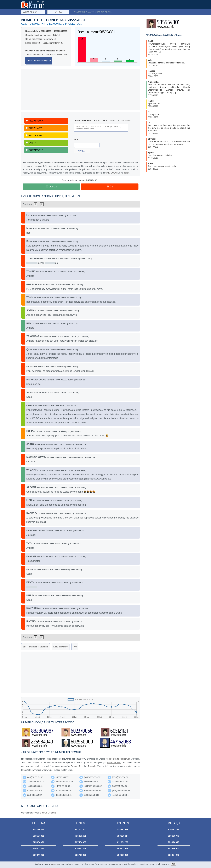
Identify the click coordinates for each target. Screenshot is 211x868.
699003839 (39, 849)
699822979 (123, 849)
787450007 (81, 842)
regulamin (124, 120)
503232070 (153, 65)
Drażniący (34, 128)
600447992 (39, 855)
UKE (107, 173)
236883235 (123, 830)
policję (127, 173)
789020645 (174, 842)
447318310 (153, 158)
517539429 (153, 95)
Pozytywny (34, 150)
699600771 (174, 836)
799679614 (123, 836)
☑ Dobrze (52, 187)
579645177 (153, 106)
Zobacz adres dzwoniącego (39, 61)
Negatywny (34, 121)
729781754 (174, 830)
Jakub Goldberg (49, 813)
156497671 (153, 147)
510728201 (153, 169)
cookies (54, 864)
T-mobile (92, 766)
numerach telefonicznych (119, 759)
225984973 (174, 855)
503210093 (174, 849)
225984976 (39, 842)
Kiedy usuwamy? (61, 647)
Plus (81, 766)
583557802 (39, 836)
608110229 (39, 830)
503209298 (153, 133)
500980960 (123, 855)
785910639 (153, 54)
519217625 (81, 849)
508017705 (153, 76)
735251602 (81, 836)
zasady (113, 120)
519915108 (153, 117)
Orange (74, 766)
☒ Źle (110, 187)
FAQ (75, 647)
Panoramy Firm (114, 762)
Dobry (31, 143)
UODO (114, 173)
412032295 (123, 842)
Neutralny (34, 135)
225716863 (81, 855)
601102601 (81, 830)
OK (173, 864)
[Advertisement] (81, 90)
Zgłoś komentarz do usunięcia (36, 647)
